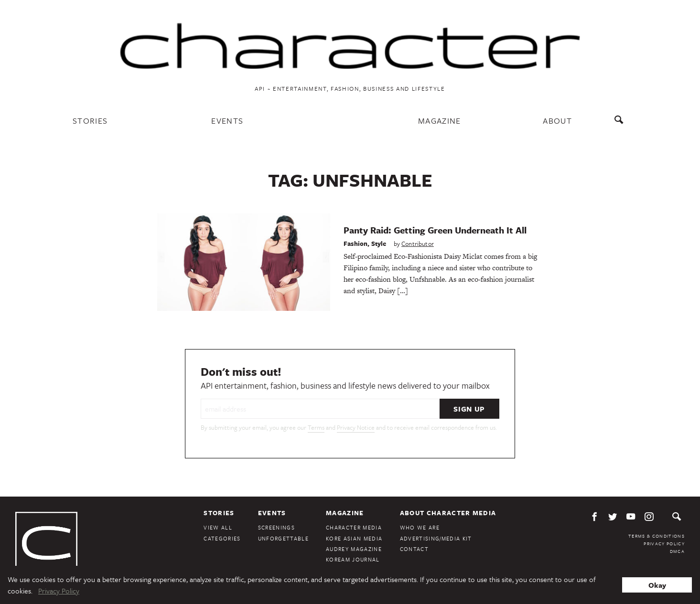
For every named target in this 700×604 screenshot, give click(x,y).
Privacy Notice (356, 427)
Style (379, 244)
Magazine (440, 121)
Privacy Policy (664, 543)
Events (227, 121)
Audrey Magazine (354, 549)
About (557, 121)
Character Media (354, 527)
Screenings (276, 527)
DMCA (677, 551)
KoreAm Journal (353, 559)
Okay (657, 585)
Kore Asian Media (354, 538)
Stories (90, 121)
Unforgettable (283, 538)
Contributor (418, 244)
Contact (414, 549)
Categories (222, 538)
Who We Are (420, 527)
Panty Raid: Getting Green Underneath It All (435, 230)
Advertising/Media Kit (436, 538)
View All (218, 527)
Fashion (355, 244)
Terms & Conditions (657, 536)
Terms (316, 427)
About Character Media (448, 513)
